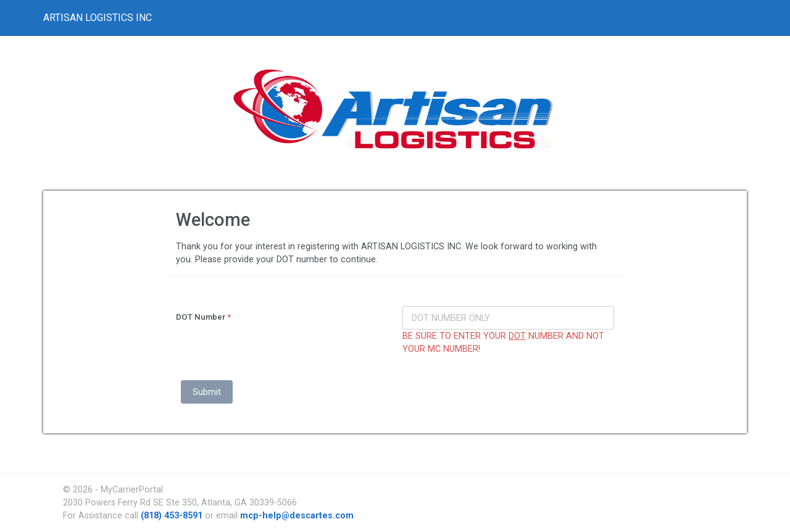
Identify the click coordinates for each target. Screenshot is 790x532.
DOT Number (203, 317)
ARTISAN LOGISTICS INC (98, 18)
